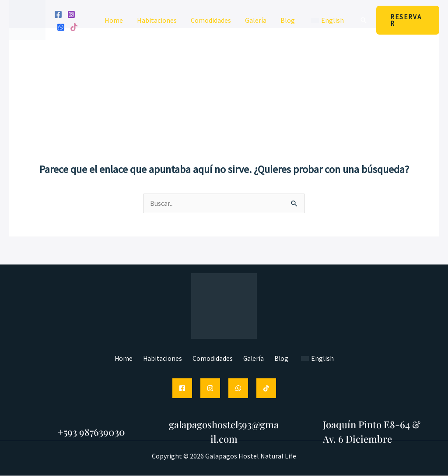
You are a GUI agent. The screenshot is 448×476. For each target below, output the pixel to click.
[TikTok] (266, 389)
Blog (288, 20)
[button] (364, 20)
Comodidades (211, 20)
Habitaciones (157, 20)
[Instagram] (71, 14)
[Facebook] (58, 14)
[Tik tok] (74, 27)
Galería (256, 20)
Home (114, 20)
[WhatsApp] (61, 27)
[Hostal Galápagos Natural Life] (27, 19)
